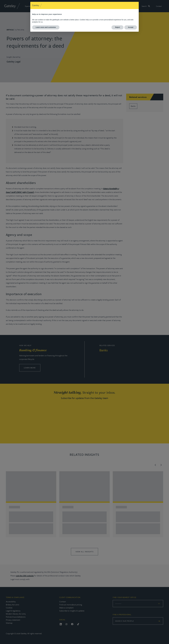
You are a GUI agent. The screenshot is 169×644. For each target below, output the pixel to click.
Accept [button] (131, 27)
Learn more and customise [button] (46, 27)
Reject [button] (117, 27)
